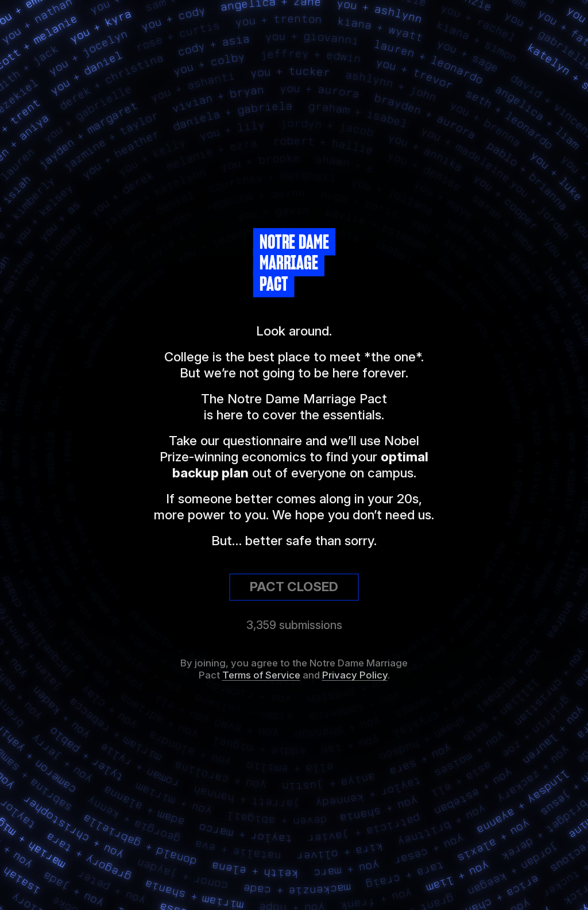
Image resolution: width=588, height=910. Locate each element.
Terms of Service (261, 675)
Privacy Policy (355, 675)
